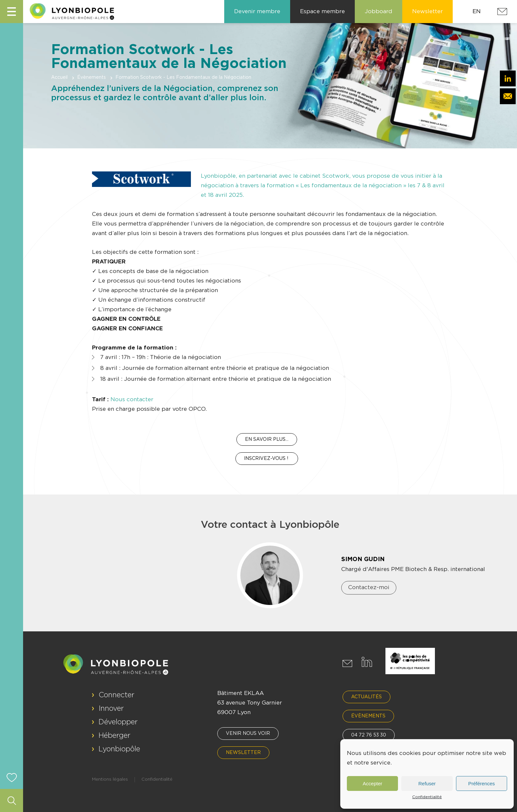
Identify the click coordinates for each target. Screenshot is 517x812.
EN (477, 11)
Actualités (366, 697)
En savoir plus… (267, 439)
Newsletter (243, 753)
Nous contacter (132, 399)
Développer (118, 722)
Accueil (59, 77)
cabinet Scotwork (324, 176)
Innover (111, 708)
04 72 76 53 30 (369, 735)
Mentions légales (110, 780)
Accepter (372, 783)
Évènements (91, 77)
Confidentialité (427, 797)
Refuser (427, 783)
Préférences (482, 783)
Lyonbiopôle (119, 749)
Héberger (115, 736)
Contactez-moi (369, 588)
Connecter (117, 695)
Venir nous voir (248, 734)
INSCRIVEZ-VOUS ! (267, 459)
